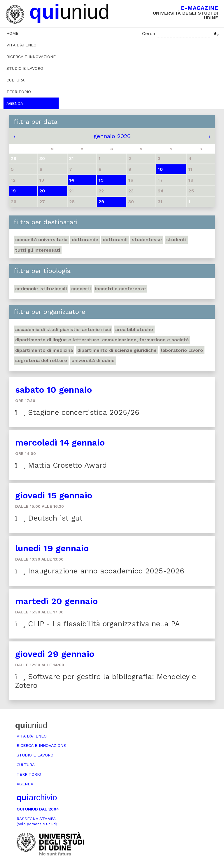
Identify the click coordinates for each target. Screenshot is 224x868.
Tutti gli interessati (38, 250)
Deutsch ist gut (49, 518)
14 (72, 180)
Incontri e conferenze (120, 289)
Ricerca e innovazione (31, 57)
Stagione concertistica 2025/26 (77, 412)
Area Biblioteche (134, 329)
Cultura (15, 80)
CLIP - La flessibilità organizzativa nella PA (98, 624)
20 (42, 191)
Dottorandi (115, 240)
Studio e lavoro (25, 68)
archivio (37, 797)
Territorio (19, 92)
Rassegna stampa (37, 821)
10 (160, 169)
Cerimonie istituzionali (41, 289)
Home (12, 33)
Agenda (15, 103)
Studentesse (147, 240)
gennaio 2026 (112, 136)
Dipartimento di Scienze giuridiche (117, 350)
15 (101, 180)
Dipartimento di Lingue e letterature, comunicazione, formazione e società (102, 340)
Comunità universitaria (41, 240)
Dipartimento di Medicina (44, 350)
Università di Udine (93, 360)
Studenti (176, 240)
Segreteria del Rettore (41, 360)
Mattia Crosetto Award (61, 465)
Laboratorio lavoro (182, 350)
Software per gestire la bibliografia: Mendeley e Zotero (106, 681)
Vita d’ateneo (21, 45)
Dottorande (85, 240)
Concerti (81, 289)
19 (13, 191)
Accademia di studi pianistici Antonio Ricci (63, 329)
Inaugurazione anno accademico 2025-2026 (100, 571)
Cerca (149, 33)
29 (101, 202)
